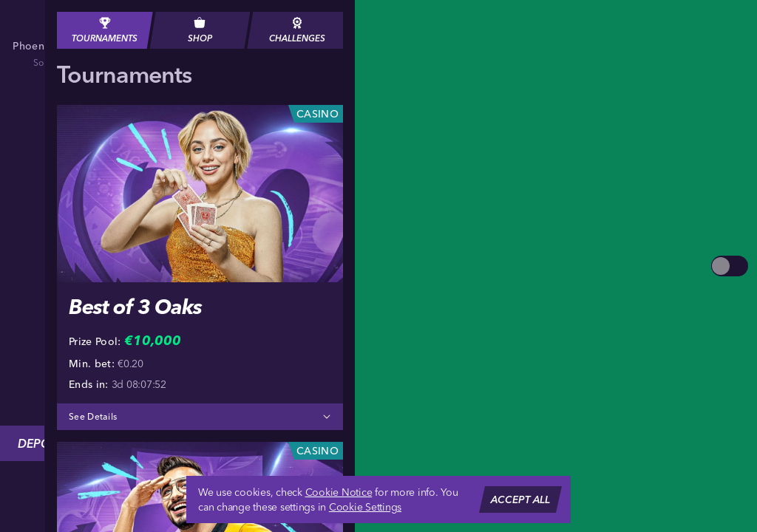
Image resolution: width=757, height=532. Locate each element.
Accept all (520, 499)
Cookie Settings (365, 507)
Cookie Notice (339, 492)
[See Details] (327, 417)
